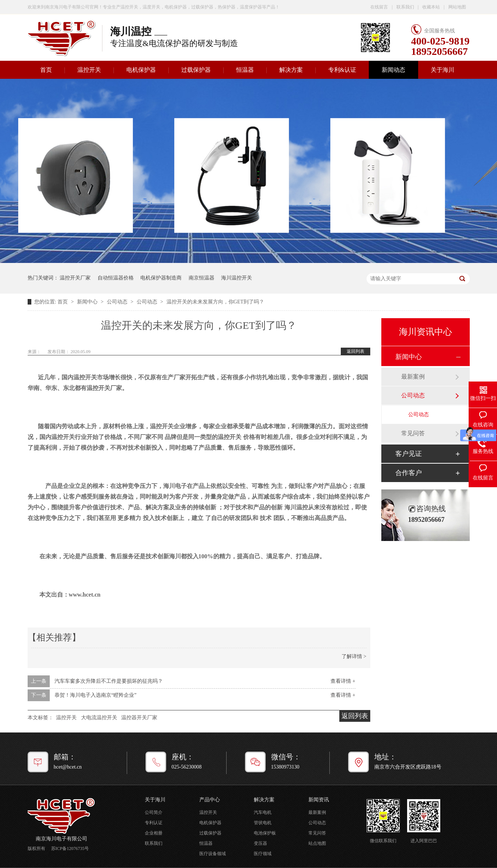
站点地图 (317, 843)
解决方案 (291, 70)
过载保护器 (196, 70)
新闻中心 (88, 302)
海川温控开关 (237, 278)
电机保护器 (141, 70)
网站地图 (457, 7)
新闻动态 (393, 70)
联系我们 (405, 7)
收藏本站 (431, 7)
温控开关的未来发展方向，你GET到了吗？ (215, 302)
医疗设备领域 (213, 854)
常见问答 (413, 433)
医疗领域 (263, 854)
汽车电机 (263, 812)
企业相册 (154, 833)
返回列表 (356, 351)
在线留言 (379, 7)
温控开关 (89, 70)
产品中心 (210, 800)
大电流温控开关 (99, 718)
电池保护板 (265, 833)
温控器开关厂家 (139, 718)
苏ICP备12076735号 (70, 848)
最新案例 (413, 377)
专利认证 (154, 823)
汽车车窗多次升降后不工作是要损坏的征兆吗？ (109, 681)
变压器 (260, 843)
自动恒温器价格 (116, 278)
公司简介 (154, 812)
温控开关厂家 (75, 278)
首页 (46, 70)
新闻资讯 (319, 800)
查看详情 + (343, 681)
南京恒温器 (202, 278)
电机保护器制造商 (161, 278)
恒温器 (245, 70)
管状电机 (263, 823)
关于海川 (442, 70)
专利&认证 (342, 70)
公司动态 (118, 302)
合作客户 (409, 473)
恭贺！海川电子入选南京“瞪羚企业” (95, 695)
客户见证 (409, 454)
